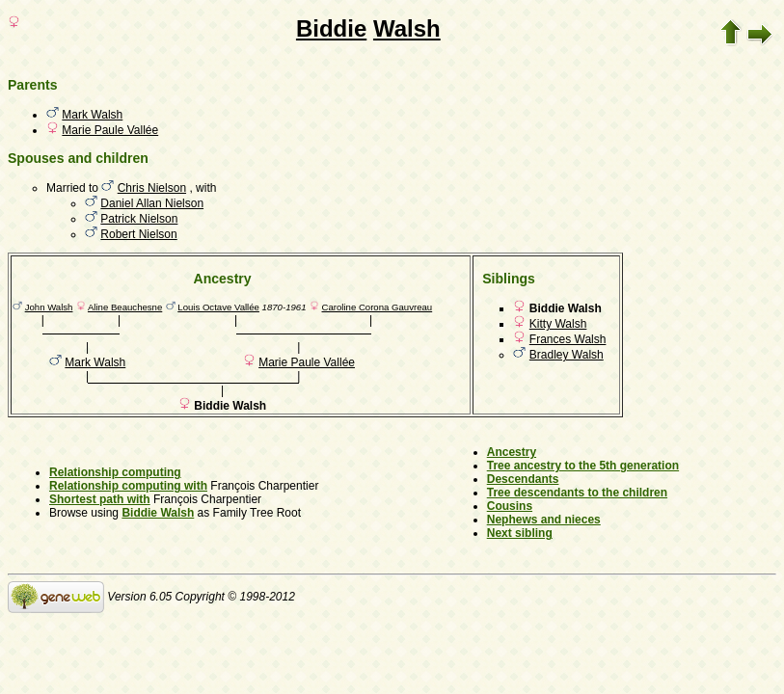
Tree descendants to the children (577, 493)
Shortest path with (100, 499)
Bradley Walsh (567, 355)
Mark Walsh (92, 115)
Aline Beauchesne (125, 307)
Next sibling (520, 533)
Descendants (523, 479)
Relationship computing (115, 472)
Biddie (331, 28)
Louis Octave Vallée (218, 307)
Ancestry (512, 452)
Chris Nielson (152, 188)
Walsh (407, 28)
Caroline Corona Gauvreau (378, 307)
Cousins (510, 506)
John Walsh (49, 307)
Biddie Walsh (158, 513)
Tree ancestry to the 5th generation (583, 466)
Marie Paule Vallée (110, 130)
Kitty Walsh (558, 324)
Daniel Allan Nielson (152, 203)
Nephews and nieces (544, 520)
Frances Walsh (568, 339)
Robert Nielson (138, 234)
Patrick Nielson (139, 219)
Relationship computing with (128, 486)
